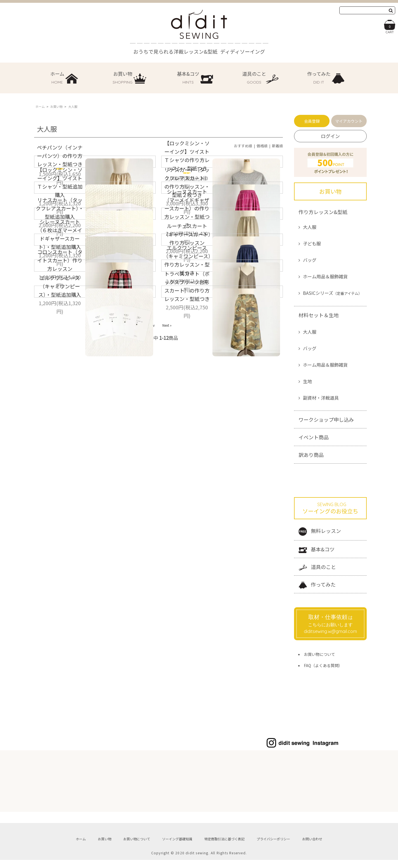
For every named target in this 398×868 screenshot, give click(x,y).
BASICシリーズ (332, 293)
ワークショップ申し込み (326, 419)
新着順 (277, 146)
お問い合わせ (312, 843)
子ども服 (312, 243)
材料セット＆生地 (319, 315)
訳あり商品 (311, 455)
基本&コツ (317, 549)
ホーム (40, 106)
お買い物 (56, 106)
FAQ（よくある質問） (323, 665)
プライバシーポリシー (273, 843)
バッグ (310, 260)
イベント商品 (314, 437)
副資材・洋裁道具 (321, 398)
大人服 (310, 227)
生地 (307, 381)
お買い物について (319, 654)
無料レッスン (320, 531)
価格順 (262, 146)
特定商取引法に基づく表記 (224, 843)
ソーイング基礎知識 (177, 843)
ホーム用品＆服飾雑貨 (325, 276)
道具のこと (317, 567)
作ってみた (317, 585)
